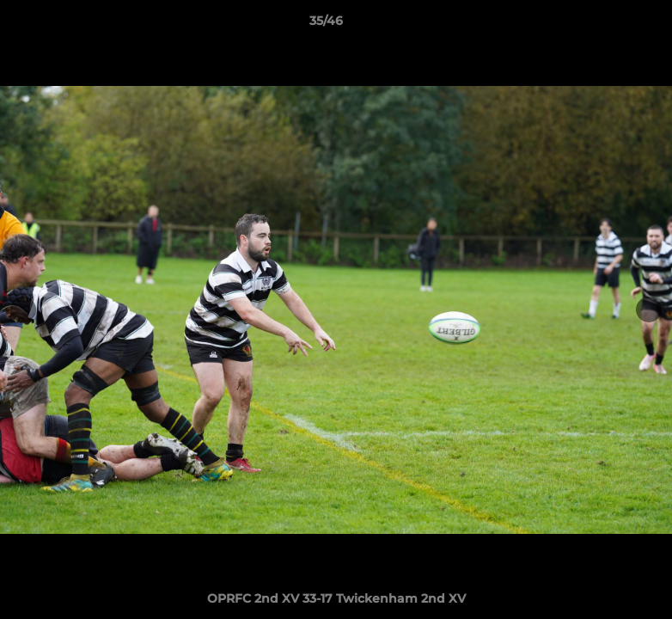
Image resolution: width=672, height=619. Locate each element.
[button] (600, 25)
